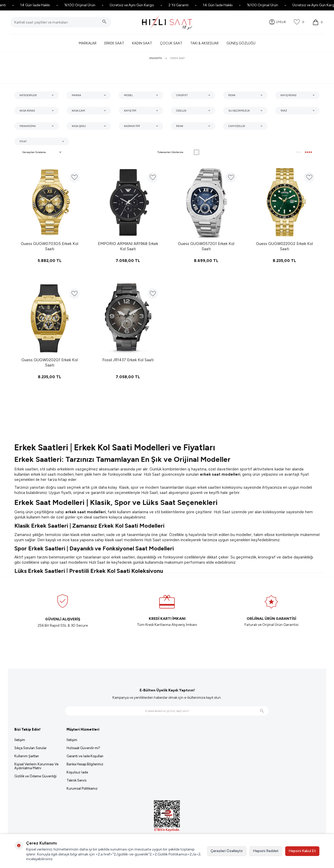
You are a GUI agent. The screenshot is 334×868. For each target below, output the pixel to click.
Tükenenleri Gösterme (178, 152)
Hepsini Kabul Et (302, 851)
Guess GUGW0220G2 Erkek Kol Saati (284, 246)
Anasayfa (156, 58)
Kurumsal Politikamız (82, 788)
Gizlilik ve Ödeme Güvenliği (35, 776)
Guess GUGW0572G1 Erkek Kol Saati (206, 246)
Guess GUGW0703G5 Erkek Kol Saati (50, 246)
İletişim (20, 740)
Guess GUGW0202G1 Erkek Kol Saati (50, 363)
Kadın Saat (142, 43)
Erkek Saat (114, 43)
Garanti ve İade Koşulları (85, 756)
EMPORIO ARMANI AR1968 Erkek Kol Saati (128, 246)
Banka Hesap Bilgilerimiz (85, 764)
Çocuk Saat (171, 43)
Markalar (88, 43)
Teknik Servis (76, 780)
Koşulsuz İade (77, 772)
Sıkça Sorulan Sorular (30, 748)
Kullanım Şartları (27, 756)
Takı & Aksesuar (204, 43)
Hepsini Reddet (266, 851)
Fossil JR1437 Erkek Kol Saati (128, 360)
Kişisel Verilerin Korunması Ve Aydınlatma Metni (36, 766)
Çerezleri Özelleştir (227, 851)
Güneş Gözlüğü (241, 43)
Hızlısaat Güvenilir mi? (83, 748)
